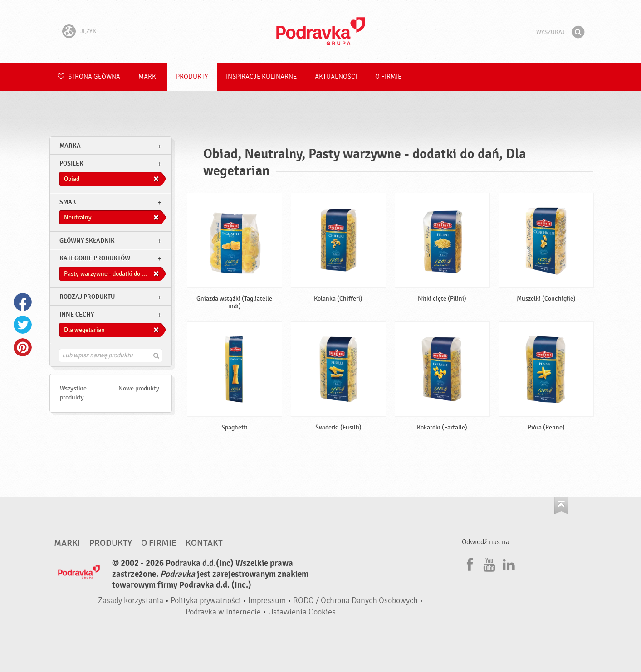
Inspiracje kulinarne (261, 77)
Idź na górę (561, 505)
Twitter (23, 325)
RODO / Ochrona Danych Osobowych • (358, 601)
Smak (68, 202)
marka (70, 146)
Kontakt (204, 543)
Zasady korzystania (131, 601)
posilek (71, 163)
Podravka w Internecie (223, 612)
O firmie (388, 77)
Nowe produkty (139, 388)
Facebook (23, 302)
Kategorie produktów (95, 258)
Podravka (321, 31)
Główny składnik (87, 241)
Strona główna (89, 77)
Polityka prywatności (206, 601)
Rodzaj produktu (87, 297)
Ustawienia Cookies (302, 612)
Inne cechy (77, 314)
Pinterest (23, 347)
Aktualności (336, 77)
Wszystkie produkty (73, 393)
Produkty (192, 77)
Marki (148, 77)
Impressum (267, 601)
